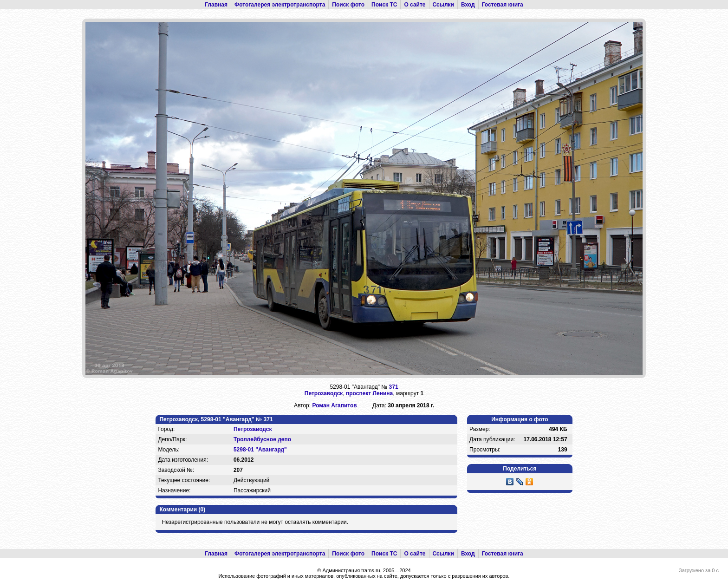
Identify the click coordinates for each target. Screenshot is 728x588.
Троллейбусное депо (262, 439)
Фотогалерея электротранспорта (280, 5)
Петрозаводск (324, 393)
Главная (216, 5)
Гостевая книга (503, 5)
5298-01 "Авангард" (260, 450)
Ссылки (443, 5)
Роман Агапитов (334, 405)
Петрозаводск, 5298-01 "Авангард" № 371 (216, 419)
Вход (468, 5)
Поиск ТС (384, 5)
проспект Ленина (369, 393)
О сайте (415, 5)
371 (394, 387)
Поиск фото (348, 5)
